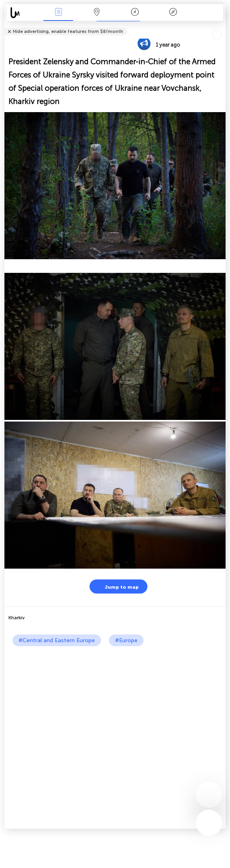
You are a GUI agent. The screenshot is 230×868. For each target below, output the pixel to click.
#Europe (126, 640)
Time (135, 13)
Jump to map (117, 587)
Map (97, 13)
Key (173, 13)
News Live (58, 13)
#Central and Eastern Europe (57, 640)
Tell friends (222, 26)
